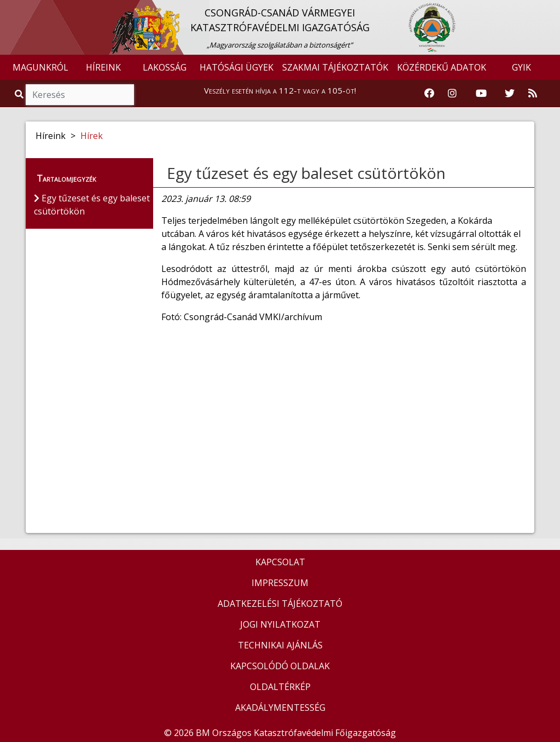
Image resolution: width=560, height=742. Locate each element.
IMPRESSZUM (280, 583)
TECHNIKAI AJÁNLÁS (280, 645)
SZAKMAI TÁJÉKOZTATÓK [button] (335, 67)
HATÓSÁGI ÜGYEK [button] (237, 67)
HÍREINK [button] (103, 67)
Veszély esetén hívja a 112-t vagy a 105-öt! (280, 90)
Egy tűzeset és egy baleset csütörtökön (306, 173)
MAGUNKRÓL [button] (40, 67)
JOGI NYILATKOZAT (280, 624)
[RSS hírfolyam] (533, 94)
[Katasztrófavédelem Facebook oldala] (429, 94)
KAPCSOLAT (280, 562)
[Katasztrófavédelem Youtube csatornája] (481, 94)
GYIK (521, 67)
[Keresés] (80, 95)
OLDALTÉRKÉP (280, 687)
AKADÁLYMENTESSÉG (280, 708)
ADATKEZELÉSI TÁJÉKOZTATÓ (280, 604)
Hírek (92, 136)
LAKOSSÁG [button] (165, 67)
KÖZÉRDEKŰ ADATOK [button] (442, 67)
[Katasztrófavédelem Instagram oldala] (452, 94)
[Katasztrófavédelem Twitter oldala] (510, 94)
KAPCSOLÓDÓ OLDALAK (280, 666)
